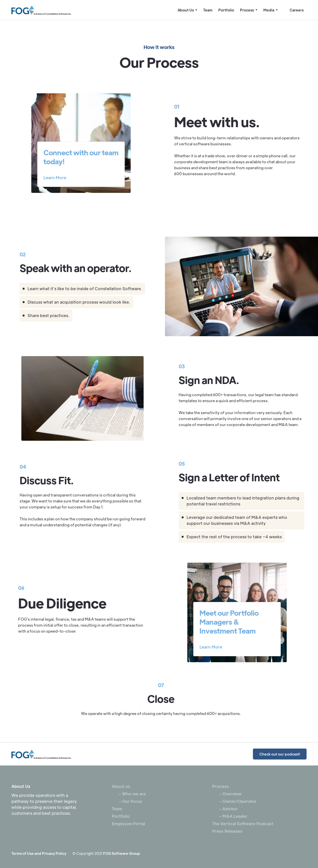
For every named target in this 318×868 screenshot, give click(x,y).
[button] (187, 10)
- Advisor (225, 809)
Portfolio (226, 10)
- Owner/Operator (234, 801)
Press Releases (227, 831)
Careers (297, 10)
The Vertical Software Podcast (243, 824)
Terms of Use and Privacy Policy (39, 853)
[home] (41, 10)
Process (220, 786)
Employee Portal (128, 824)
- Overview (227, 794)
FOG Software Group (122, 853)
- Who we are (129, 794)
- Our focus (127, 801)
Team (208, 10)
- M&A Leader (230, 816)
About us (121, 786)
